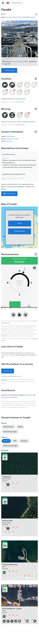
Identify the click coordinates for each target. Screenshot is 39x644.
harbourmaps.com (17, 3)
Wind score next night (10, 446)
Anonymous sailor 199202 (20, 62)
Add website (11, 136)
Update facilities (20, 102)
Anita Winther (7, 154)
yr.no (20, 326)
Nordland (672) (21, 17)
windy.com (4, 336)
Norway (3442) (11, 17)
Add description (9, 194)
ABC (15, 441)
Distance (6, 441)
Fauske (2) (32, 17)
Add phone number (12, 139)
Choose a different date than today (11, 376)
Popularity (24, 441)
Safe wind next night (10, 432)
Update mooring (20, 125)
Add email (8, 141)
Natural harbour (9, 427)
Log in (20, 223)
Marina (20, 427)
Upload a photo (9, 70)
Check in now (8, 371)
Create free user (19, 231)
